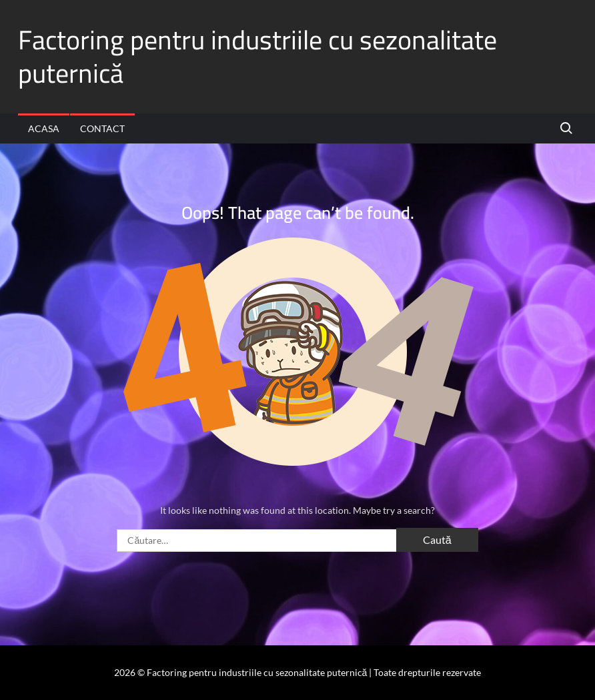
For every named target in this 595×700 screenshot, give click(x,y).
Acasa (44, 128)
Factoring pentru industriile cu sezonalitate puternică (257, 56)
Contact (102, 128)
